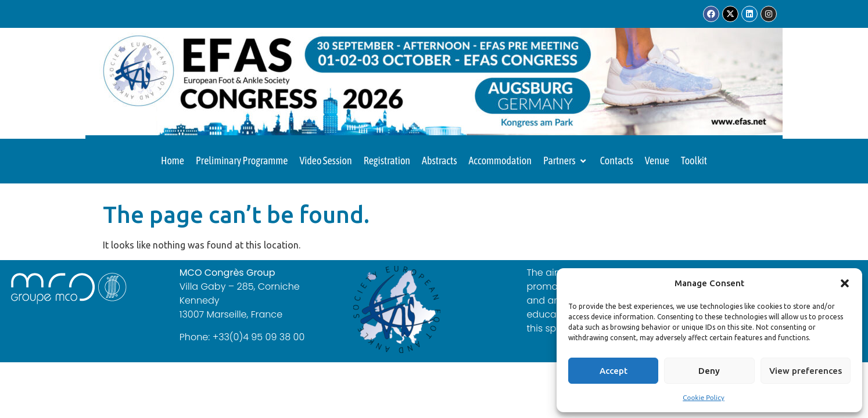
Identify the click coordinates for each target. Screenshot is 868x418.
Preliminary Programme (242, 161)
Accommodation (500, 161)
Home (173, 161)
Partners (566, 161)
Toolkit (694, 161)
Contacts (617, 161)
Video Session (325, 161)
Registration (387, 161)
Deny (709, 371)
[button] (845, 283)
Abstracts (439, 161)
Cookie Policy (704, 398)
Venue (657, 161)
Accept (614, 371)
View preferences (806, 371)
